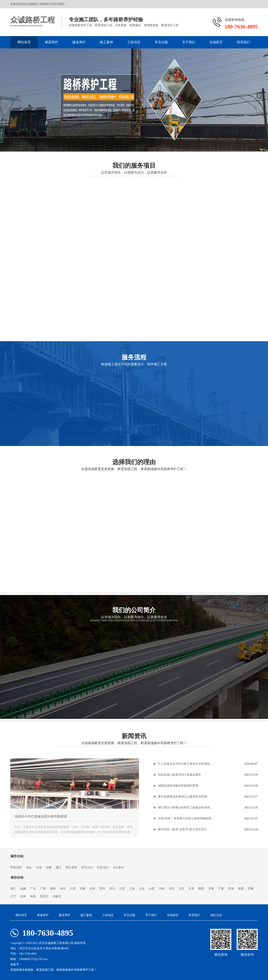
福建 (23, 889)
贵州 (102, 889)
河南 (162, 889)
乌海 (39, 868)
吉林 (23, 896)
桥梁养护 (52, 42)
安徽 (82, 889)
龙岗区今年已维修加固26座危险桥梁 (41, 816)
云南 (92, 889)
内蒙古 (57, 896)
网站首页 (24, 42)
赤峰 (49, 868)
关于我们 (189, 42)
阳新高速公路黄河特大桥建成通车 (180, 775)
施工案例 (106, 42)
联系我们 (243, 42)
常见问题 (161, 42)
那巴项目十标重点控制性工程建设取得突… (185, 808)
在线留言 (216, 42)
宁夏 (221, 889)
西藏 (251, 889)
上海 (132, 889)
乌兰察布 (118, 868)
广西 (43, 889)
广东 (33, 889)
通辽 (59, 868)
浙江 (13, 889)
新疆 (241, 889)
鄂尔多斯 (71, 868)
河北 (172, 889)
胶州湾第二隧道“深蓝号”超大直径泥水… (184, 829)
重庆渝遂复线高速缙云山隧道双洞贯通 (182, 797)
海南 (33, 896)
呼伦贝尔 (87, 868)
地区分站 (216, 915)
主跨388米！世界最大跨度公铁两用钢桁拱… (186, 818)
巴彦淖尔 (103, 868)
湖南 (53, 889)
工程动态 (134, 42)
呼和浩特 (16, 868)
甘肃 (211, 889)
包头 (29, 868)
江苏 (122, 889)
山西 (152, 889)
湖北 (63, 889)
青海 (231, 889)
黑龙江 (44, 896)
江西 (73, 889)
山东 (142, 889)
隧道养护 (79, 42)
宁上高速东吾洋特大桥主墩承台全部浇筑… (185, 764)
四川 (112, 889)
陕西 (201, 889)
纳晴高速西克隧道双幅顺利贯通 (178, 786)
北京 (181, 889)
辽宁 (13, 896)
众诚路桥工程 (33, 20)
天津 (191, 889)
